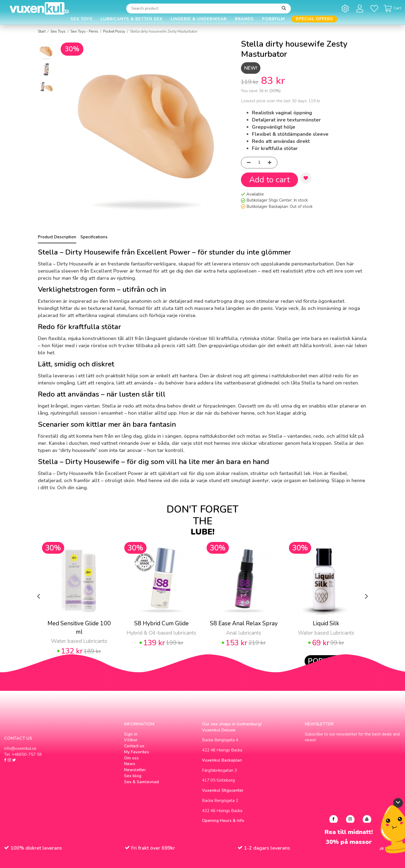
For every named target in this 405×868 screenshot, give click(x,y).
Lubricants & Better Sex (132, 19)
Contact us (134, 746)
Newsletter (135, 770)
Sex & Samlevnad (141, 782)
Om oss (131, 758)
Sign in (131, 734)
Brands (244, 19)
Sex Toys (81, 19)
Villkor (131, 740)
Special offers (314, 19)
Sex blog (133, 776)
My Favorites (137, 752)
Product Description (57, 237)
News (130, 764)
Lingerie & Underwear (199, 19)
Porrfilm (273, 19)
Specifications (94, 237)
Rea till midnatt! (349, 832)
